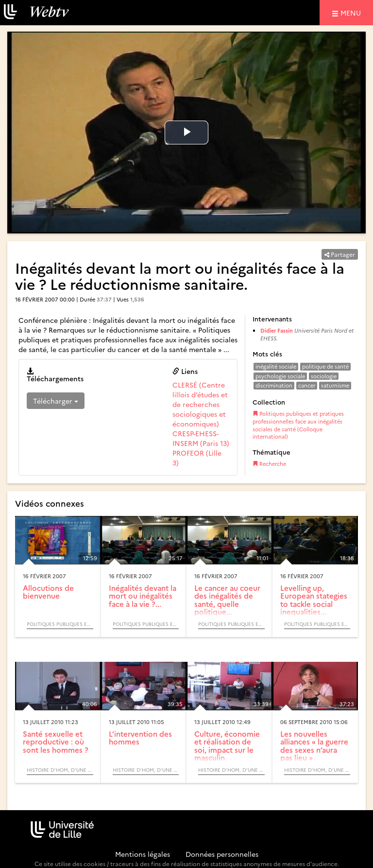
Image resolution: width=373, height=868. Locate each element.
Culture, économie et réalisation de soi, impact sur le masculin (227, 746)
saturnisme (335, 385)
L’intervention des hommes (140, 738)
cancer (307, 385)
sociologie (324, 376)
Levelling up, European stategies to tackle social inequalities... (314, 600)
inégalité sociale (276, 366)
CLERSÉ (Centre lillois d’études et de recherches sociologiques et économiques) (200, 404)
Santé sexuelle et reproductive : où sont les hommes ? (56, 742)
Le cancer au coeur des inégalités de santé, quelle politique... (227, 600)
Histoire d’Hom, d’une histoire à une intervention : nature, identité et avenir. (60, 770)
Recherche (269, 464)
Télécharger (56, 401)
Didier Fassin (277, 330)
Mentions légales (143, 854)
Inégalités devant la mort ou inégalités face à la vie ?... (143, 596)
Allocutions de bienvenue (48, 592)
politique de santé (325, 366)
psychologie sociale (280, 376)
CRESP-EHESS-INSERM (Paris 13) (201, 438)
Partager (340, 254)
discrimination (274, 385)
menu (352, 12)
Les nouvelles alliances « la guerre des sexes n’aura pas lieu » (314, 746)
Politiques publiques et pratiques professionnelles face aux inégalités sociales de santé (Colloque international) (298, 425)
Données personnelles (222, 854)
